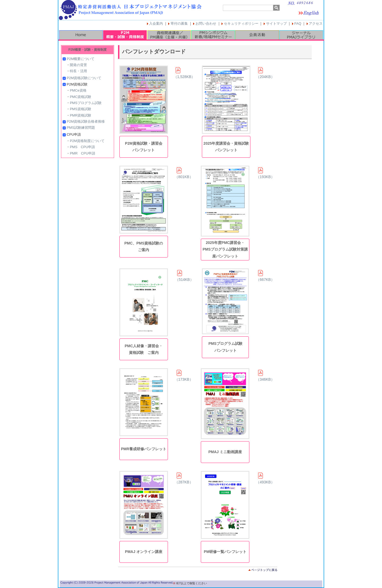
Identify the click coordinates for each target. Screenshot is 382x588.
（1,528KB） (184, 73)
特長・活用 (78, 71)
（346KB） (265, 376)
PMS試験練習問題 (81, 128)
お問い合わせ (206, 23)
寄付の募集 (179, 23)
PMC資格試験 (81, 97)
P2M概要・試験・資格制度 (125, 35)
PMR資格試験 (81, 115)
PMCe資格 (78, 90)
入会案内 (156, 23)
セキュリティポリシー (241, 23)
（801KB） (184, 173)
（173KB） (184, 376)
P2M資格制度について (87, 141)
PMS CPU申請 (82, 147)
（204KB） (265, 73)
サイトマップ (276, 23)
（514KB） (184, 276)
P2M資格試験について (84, 78)
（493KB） (265, 478)
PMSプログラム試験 (86, 103)
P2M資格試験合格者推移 (86, 121)
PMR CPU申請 (82, 153)
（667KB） (265, 276)
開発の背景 (78, 65)
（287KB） (184, 478)
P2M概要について (81, 59)
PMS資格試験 (80, 109)
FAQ (298, 23)
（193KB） (265, 173)
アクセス (316, 23)
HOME (81, 35)
